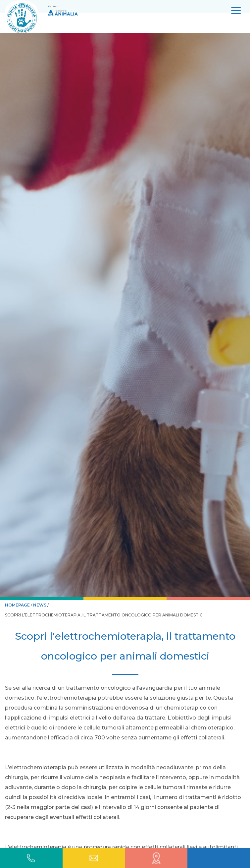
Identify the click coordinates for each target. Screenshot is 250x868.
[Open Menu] (236, 12)
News (40, 605)
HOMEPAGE (18, 605)
